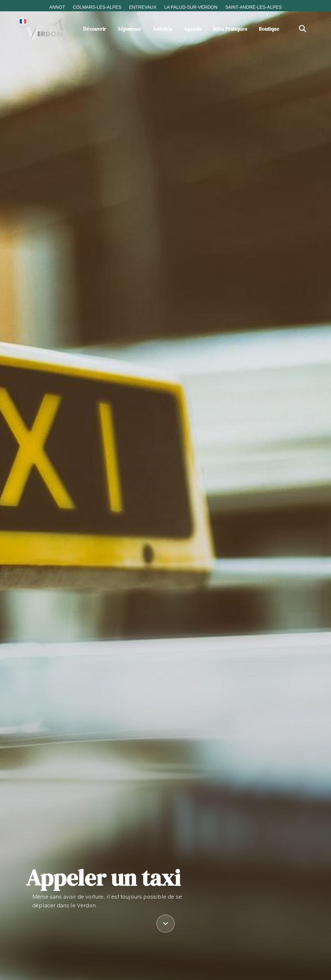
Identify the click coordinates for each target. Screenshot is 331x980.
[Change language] (23, 21)
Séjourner (129, 29)
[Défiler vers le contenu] (165, 925)
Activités (162, 29)
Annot (57, 7)
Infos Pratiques (230, 29)
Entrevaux (143, 7)
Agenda (193, 29)
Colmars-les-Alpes (97, 7)
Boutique (269, 29)
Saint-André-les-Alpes (253, 7)
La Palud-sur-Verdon (191, 7)
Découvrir (95, 29)
